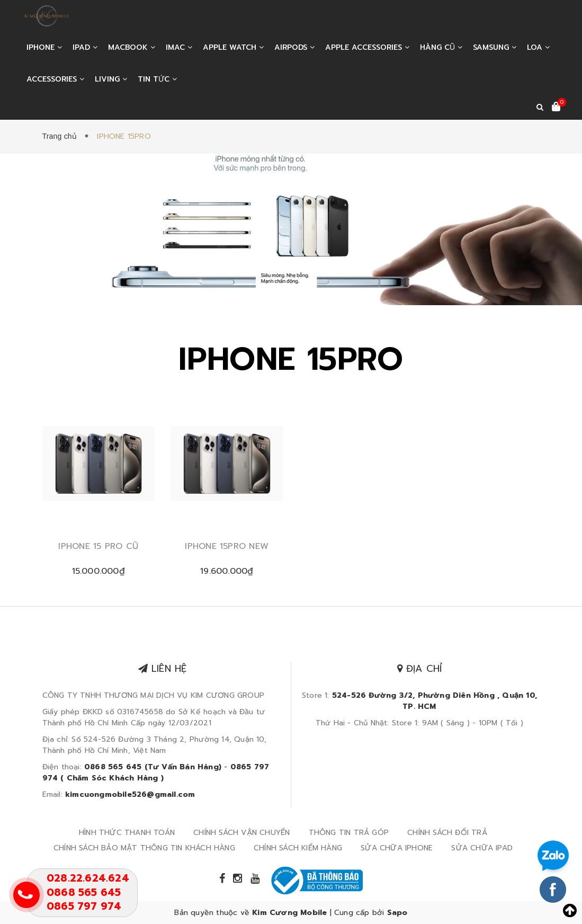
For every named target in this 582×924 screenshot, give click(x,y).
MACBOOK (132, 47)
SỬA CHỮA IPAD (482, 848)
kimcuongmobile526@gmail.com (130, 794)
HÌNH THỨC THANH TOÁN (127, 833)
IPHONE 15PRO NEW (227, 547)
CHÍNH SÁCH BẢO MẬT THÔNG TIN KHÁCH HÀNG (144, 848)
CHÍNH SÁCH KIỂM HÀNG (298, 848)
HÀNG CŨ (441, 47)
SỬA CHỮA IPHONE (397, 848)
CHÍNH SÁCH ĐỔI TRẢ (447, 833)
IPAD (85, 47)
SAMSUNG (495, 47)
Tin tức (157, 79)
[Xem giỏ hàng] (556, 108)
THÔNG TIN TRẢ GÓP (349, 833)
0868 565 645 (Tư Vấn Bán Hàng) (153, 767)
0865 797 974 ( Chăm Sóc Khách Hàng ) (156, 772)
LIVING (111, 79)
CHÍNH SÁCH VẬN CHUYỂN (241, 833)
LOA (538, 47)
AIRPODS (294, 47)
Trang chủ (62, 136)
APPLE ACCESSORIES (367, 47)
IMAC (179, 47)
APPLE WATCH (233, 47)
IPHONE (44, 47)
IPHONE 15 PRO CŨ (98, 547)
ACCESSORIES (55, 79)
